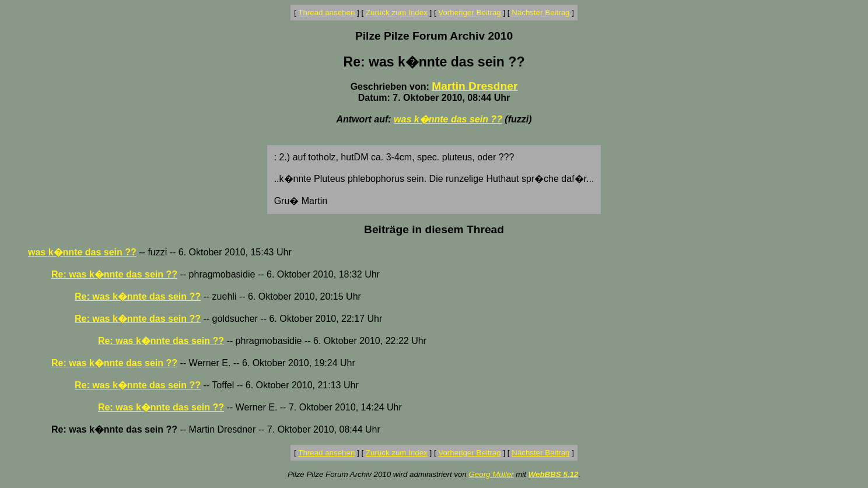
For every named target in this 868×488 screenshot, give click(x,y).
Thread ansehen (326, 13)
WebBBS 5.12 (554, 474)
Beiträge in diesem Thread (434, 229)
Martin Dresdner (475, 86)
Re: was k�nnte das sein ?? (114, 274)
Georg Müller (491, 474)
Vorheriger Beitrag (469, 13)
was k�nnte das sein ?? (448, 119)
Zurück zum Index (397, 13)
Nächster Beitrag (540, 13)
